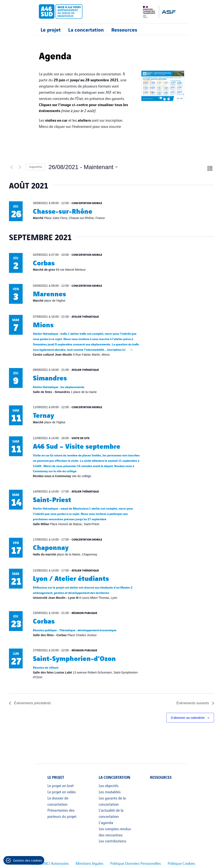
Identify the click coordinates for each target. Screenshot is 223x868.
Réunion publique (84, 613)
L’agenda (106, 822)
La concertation (86, 29)
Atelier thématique (85, 316)
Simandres (50, 377)
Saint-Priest (52, 499)
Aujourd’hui (35, 167)
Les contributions (112, 841)
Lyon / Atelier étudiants (71, 578)
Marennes (49, 293)
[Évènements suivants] (20, 167)
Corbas (44, 262)
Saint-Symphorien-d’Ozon (74, 658)
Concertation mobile (87, 203)
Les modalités (110, 792)
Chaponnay (51, 547)
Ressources (124, 29)
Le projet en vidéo (62, 792)
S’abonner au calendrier (188, 718)
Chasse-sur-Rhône (63, 211)
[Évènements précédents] (12, 167)
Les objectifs (109, 785)
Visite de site (81, 438)
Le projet (51, 29)
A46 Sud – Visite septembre (77, 446)
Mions (43, 324)
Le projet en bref (61, 785)
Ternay (43, 415)
